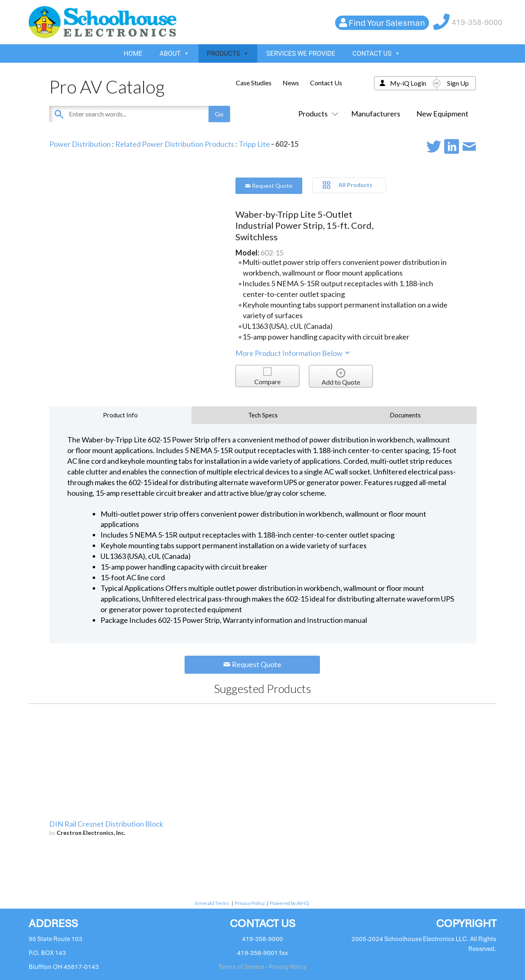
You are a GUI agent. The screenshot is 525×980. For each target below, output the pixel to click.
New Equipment (442, 114)
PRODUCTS (228, 54)
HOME (133, 54)
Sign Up (458, 83)
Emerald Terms (212, 903)
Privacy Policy (250, 903)
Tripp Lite (254, 144)
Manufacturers (376, 114)
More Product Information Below (293, 353)
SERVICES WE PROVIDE (301, 54)
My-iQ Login (408, 83)
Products (317, 114)
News (291, 83)
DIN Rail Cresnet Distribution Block (106, 824)
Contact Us (326, 83)
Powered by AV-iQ (290, 903)
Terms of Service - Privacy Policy (262, 967)
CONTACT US (376, 54)
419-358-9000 (477, 22)
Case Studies (254, 83)
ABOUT (175, 54)
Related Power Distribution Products (175, 144)
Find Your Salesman (387, 23)
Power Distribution (80, 144)
